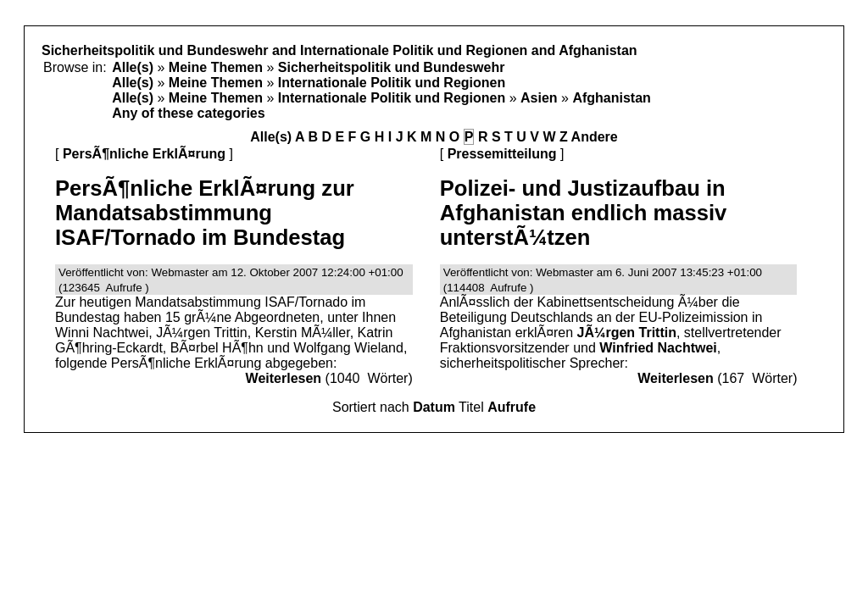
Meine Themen (216, 67)
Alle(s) (133, 67)
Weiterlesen (284, 378)
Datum (434, 407)
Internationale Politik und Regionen (392, 83)
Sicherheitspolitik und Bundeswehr (392, 67)
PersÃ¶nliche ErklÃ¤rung (144, 154)
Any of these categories (189, 113)
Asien (539, 98)
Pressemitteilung (502, 154)
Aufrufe (512, 407)
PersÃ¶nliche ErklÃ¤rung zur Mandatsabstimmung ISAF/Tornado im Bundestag (205, 213)
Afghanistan (611, 98)
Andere (595, 137)
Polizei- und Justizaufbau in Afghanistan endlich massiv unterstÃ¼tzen (584, 213)
